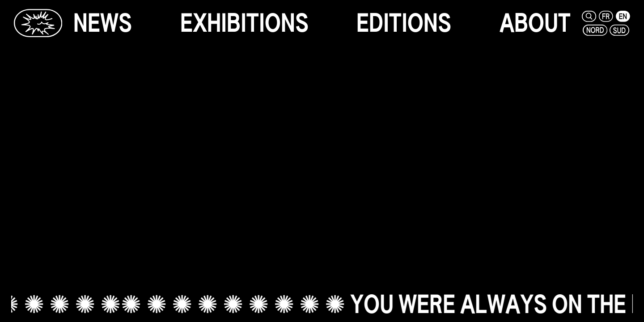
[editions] (404, 23)
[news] (103, 23)
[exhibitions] (244, 23)
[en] (623, 16)
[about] (535, 23)
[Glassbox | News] (38, 23)
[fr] (606, 16)
